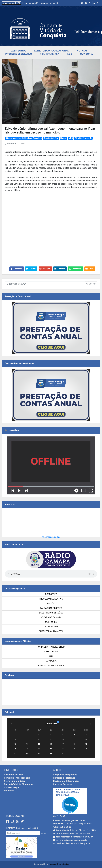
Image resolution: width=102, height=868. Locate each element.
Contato (59, 816)
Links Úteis (11, 770)
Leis (70, 54)
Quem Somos (18, 51)
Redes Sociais (15, 816)
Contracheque (12, 787)
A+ (90, 3)
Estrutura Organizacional (51, 51)
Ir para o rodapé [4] (49, 3)
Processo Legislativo (19, 54)
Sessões (51, 603)
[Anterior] (11, 724)
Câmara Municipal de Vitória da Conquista (24, 138)
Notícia (63, 138)
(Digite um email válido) (27, 828)
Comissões (51, 594)
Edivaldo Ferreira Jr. (83, 138)
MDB (71, 138)
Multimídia (51, 622)
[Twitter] (22, 821)
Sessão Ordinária (51, 138)
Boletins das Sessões (51, 613)
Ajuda (57, 770)
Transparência (50, 54)
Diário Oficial (51, 651)
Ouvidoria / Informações (66, 781)
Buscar (91, 284)
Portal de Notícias (14, 775)
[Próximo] (91, 724)
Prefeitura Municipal (15, 781)
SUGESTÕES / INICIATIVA (51, 631)
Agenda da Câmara (51, 617)
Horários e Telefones (64, 778)
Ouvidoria (86, 54)
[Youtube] (18, 821)
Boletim (10, 828)
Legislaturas (51, 627)
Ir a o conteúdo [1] (12, 3)
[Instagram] (13, 821)
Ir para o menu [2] (31, 3)
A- (98, 3)
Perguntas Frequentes (51, 665)
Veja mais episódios (51, 537)
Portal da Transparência (51, 647)
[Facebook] (8, 821)
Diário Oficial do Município (18, 784)
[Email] (23, 833)
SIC (51, 656)
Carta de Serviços (62, 784)
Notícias (82, 51)
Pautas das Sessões (51, 608)
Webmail (9, 791)
